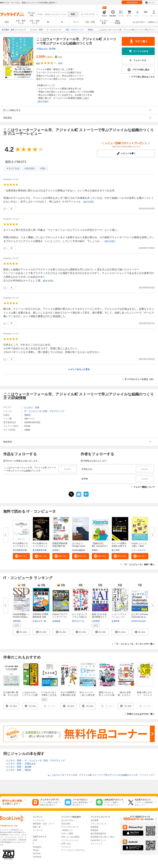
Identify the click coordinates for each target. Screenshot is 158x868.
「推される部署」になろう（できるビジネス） (125, 696)
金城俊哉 (56, 621)
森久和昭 (116, 550)
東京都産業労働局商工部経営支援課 (29, 550)
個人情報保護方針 (98, 834)
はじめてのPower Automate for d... (140, 616)
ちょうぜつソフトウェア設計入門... (80, 617)
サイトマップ (96, 844)
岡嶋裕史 (48, 621)
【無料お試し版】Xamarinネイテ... (100, 546)
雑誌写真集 (118, 22)
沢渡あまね (42, 49)
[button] (21, 556)
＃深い (43, 168)
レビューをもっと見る (79, 369)
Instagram (37, 847)
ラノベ (76, 22)
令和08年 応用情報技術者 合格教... (40, 617)
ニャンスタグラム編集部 (142, 550)
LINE (35, 840)
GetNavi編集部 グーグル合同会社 (87, 550)
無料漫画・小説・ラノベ (44, 824)
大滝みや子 (38, 621)
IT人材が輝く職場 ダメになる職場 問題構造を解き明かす (11, 696)
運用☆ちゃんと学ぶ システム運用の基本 (107, 695)
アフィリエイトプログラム (73, 850)
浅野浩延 (17, 621)
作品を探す (66, 824)
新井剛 (52, 49)
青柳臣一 (96, 550)
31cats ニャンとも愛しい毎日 (139, 545)
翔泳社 (28, 415)
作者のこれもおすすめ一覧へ (141, 714)
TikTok (36, 850)
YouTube (37, 853)
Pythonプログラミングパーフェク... (60, 617)
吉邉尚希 (116, 621)
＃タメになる (13, 168)
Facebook (37, 857)
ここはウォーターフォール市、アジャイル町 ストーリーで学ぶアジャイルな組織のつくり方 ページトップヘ (101, 775)
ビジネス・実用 (32, 408)
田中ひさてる (78, 621)
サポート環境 (67, 834)
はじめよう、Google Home (79, 545)
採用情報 (94, 827)
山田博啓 (96, 621)
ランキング (38, 830)
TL (62, 22)
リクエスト (66, 847)
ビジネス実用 (104, 22)
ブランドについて (98, 824)
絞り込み (32, 14)
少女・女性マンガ (35, 22)
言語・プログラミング (54, 411)
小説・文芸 (90, 22)
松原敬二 (56, 550)
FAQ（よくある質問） (71, 837)
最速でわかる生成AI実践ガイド (99, 616)
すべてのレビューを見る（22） (140, 379)
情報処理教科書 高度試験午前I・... (60, 546)
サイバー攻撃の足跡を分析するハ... (119, 546)
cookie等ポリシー (98, 840)
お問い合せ (66, 844)
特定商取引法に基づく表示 (102, 837)
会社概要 (94, 820)
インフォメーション (70, 840)
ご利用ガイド (153, 22)
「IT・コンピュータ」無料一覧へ (139, 564)
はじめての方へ (139, 22)
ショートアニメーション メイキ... (119, 617)
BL (48, 22)
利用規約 (94, 830)
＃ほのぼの (30, 168)
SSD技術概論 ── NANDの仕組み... (21, 616)
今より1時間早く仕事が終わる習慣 (69, 695)
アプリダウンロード (70, 827)
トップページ (39, 820)
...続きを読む (42, 101)
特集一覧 (37, 827)
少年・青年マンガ (21, 22)
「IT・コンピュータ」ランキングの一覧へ (134, 644)
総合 (7, 22)
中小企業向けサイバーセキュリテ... (20, 546)
